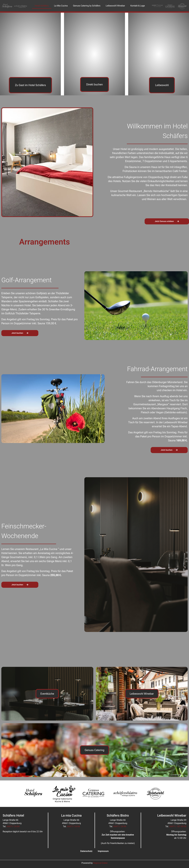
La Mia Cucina (61, 6)
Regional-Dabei (100, 863)
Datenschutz (86, 851)
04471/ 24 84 (13, 826)
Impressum (103, 851)
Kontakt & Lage (138, 6)
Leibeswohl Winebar (115, 6)
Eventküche (47, 694)
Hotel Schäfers (42, 6)
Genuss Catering (94, 750)
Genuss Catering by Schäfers (87, 6)
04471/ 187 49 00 (178, 826)
